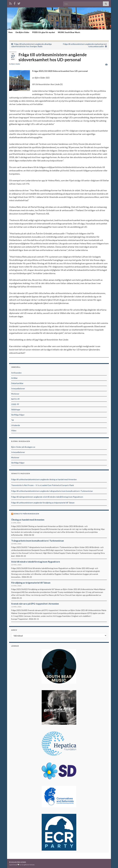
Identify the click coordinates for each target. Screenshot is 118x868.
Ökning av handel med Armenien (28, 520)
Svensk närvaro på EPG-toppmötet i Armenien (35, 604)
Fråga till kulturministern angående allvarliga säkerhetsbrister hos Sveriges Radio (31, 45)
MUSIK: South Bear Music (69, 32)
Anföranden (16, 373)
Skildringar (16, 409)
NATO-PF (15, 399)
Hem (10, 32)
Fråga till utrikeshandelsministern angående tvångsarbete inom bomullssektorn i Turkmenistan (52, 491)
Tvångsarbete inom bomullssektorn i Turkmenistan (38, 541)
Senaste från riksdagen (26, 514)
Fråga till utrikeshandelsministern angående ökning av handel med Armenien (44, 479)
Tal (12, 420)
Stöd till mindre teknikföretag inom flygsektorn (36, 562)
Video (14, 430)
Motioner (15, 394)
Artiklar (14, 378)
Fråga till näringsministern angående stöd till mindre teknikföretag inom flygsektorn (47, 497)
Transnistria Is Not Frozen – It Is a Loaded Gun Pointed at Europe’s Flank (43, 485)
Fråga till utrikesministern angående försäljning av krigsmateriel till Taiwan (43, 503)
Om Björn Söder (22, 32)
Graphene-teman (28, 865)
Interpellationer (18, 388)
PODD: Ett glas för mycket (44, 32)
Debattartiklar (17, 383)
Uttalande (16, 425)
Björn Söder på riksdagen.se (23, 447)
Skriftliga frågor (18, 415)
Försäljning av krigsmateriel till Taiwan (31, 583)
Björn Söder (16, 64)
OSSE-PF (15, 404)
